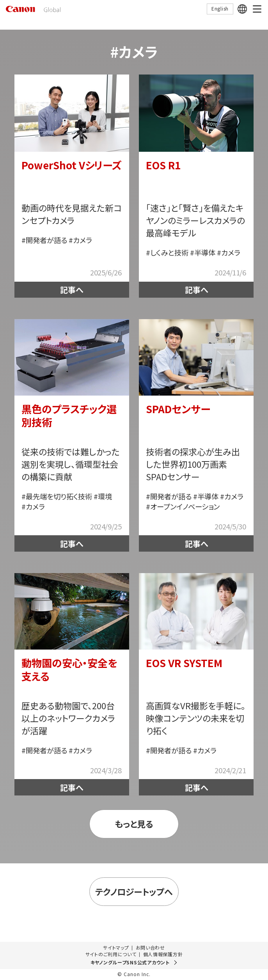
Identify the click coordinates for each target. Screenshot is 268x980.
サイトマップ (116, 948)
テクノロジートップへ (134, 892)
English (220, 8)
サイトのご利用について (111, 954)
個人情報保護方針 (163, 954)
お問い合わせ (150, 948)
